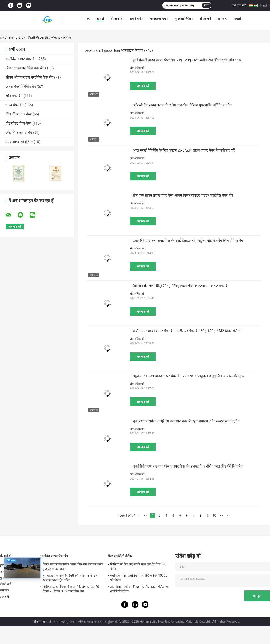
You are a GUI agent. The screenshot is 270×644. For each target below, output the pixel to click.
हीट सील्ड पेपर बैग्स (19, 123)
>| (228, 516)
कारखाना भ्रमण (159, 19)
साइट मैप (5, 597)
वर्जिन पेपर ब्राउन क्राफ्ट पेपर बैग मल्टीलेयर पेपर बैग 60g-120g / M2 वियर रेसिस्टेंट (188, 331)
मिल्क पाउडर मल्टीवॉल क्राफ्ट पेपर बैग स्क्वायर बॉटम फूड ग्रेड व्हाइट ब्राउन (73, 567)
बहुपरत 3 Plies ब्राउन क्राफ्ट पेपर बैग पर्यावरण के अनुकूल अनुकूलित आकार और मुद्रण (189, 376)
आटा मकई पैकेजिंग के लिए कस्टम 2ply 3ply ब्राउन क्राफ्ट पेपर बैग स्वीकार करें (184, 150)
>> (221, 516)
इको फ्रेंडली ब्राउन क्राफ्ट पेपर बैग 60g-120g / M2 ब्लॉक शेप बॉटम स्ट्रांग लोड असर (187, 60)
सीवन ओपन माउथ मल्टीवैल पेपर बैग (29, 77)
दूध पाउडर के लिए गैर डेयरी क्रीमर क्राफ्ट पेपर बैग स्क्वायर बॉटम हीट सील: (71, 578)
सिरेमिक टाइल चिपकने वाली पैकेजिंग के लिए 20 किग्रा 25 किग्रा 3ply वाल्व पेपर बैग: (71, 589)
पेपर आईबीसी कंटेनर (19, 142)
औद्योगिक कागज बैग (19, 133)
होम (2, 37)
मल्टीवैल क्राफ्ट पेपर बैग (21, 59)
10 (214, 516)
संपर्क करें (205, 19)
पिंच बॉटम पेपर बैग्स (19, 114)
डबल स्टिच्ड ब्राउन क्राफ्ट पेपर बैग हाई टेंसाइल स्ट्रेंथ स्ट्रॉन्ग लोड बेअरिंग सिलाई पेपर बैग (188, 241)
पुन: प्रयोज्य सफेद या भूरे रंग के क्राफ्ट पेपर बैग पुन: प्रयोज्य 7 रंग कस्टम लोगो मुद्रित (186, 421)
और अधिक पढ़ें (137, 68)
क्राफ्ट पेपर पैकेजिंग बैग (21, 87)
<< (146, 516)
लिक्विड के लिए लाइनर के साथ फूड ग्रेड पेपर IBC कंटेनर (138, 567)
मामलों (237, 19)
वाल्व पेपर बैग (15, 105)
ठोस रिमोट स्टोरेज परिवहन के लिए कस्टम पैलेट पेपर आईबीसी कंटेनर (140, 589)
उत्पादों (100, 19)
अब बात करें (239, 5)
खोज (207, 5)
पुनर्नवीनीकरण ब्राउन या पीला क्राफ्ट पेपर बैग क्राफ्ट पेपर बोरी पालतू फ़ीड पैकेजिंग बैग (188, 466)
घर (88, 19)
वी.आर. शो (117, 19)
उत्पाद (12, 37)
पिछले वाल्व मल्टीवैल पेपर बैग (25, 68)
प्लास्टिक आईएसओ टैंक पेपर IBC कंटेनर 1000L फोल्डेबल (139, 578)
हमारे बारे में (137, 19)
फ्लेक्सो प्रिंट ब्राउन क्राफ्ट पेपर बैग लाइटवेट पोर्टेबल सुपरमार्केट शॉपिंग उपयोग (182, 105)
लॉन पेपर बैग (14, 96)
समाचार (222, 19)
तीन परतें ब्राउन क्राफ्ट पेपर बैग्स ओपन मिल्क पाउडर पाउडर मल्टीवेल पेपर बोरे (183, 195)
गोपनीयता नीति (42, 622)
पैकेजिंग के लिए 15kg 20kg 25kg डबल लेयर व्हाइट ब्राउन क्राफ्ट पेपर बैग (181, 286)
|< (139, 516)
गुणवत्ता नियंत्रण (184, 19)
